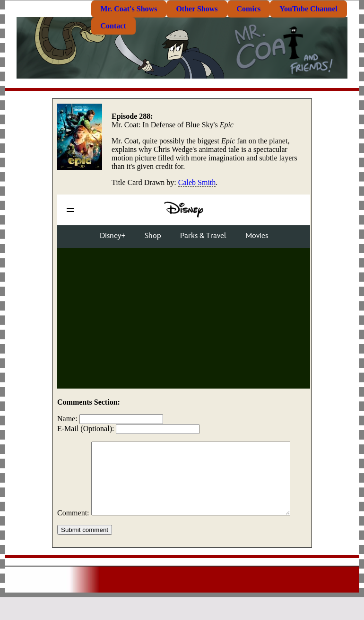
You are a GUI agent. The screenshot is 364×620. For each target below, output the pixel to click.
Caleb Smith (197, 182)
